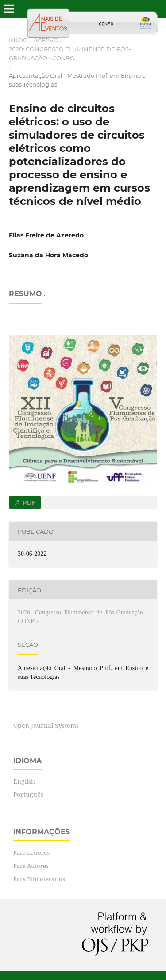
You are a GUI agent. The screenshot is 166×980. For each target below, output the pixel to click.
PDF (28, 502)
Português (28, 794)
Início (18, 40)
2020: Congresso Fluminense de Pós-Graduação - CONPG (70, 53)
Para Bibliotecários (39, 879)
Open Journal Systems (46, 726)
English (24, 781)
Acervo (46, 40)
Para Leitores (31, 852)
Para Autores (31, 866)
